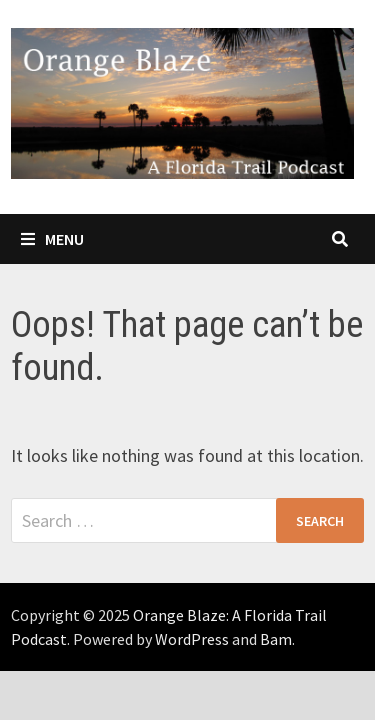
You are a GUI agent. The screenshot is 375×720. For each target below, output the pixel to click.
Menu (52, 239)
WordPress (192, 639)
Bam (276, 639)
